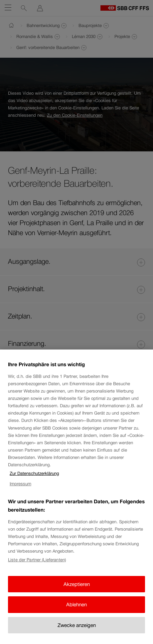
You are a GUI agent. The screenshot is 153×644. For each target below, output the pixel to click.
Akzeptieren (77, 590)
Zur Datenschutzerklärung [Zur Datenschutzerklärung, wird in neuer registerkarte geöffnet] (34, 480)
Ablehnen (76, 611)
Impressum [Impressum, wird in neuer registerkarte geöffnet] (20, 490)
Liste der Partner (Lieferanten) (37, 566)
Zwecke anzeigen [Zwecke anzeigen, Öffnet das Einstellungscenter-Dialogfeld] (77, 631)
